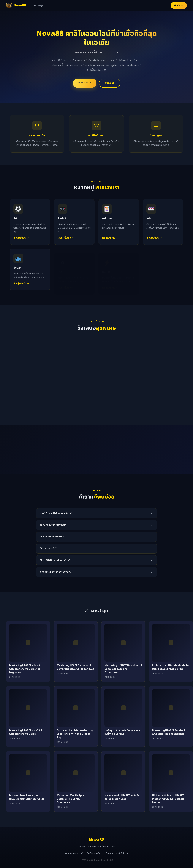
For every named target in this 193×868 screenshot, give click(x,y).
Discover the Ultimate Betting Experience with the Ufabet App (75, 734)
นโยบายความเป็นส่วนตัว (74, 853)
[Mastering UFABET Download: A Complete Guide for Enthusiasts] (123, 643)
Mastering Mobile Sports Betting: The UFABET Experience (72, 799)
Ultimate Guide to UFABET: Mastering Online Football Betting (168, 799)
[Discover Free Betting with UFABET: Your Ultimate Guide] (28, 773)
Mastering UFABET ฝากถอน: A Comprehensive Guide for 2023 (75, 667)
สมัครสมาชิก (85, 83)
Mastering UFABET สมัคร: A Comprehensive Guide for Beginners (25, 669)
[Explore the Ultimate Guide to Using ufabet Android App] (171, 643)
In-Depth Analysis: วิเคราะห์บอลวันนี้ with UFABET (122, 732)
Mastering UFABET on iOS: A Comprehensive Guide (26, 732)
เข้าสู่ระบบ (179, 5)
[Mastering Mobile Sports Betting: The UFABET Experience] (76, 773)
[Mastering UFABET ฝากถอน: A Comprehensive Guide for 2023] (76, 643)
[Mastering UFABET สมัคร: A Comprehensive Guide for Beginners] (28, 643)
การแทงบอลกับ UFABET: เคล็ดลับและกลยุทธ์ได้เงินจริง (122, 797)
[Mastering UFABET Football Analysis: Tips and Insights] (171, 708)
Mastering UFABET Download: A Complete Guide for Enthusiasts (123, 669)
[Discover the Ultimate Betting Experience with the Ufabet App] (76, 708)
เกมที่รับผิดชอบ (122, 853)
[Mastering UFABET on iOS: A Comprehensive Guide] (28, 708)
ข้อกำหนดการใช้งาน (95, 853)
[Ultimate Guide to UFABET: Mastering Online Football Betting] (171, 773)
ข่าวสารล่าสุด (37, 5)
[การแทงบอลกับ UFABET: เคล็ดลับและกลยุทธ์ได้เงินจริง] (123, 773)
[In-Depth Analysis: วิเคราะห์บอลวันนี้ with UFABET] (123, 708)
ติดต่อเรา (109, 853)
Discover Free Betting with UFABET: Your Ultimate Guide (27, 797)
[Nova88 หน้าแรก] (16, 5)
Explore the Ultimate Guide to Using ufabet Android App (170, 667)
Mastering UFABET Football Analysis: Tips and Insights (168, 732)
